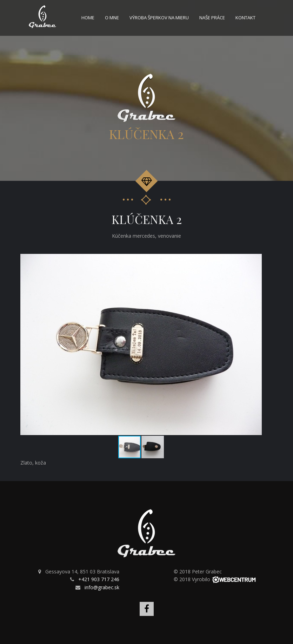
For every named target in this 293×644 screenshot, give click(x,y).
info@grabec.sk (102, 587)
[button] (255, 260)
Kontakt (245, 18)
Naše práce (212, 18)
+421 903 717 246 (99, 579)
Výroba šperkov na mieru (159, 18)
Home (88, 18)
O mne (112, 18)
